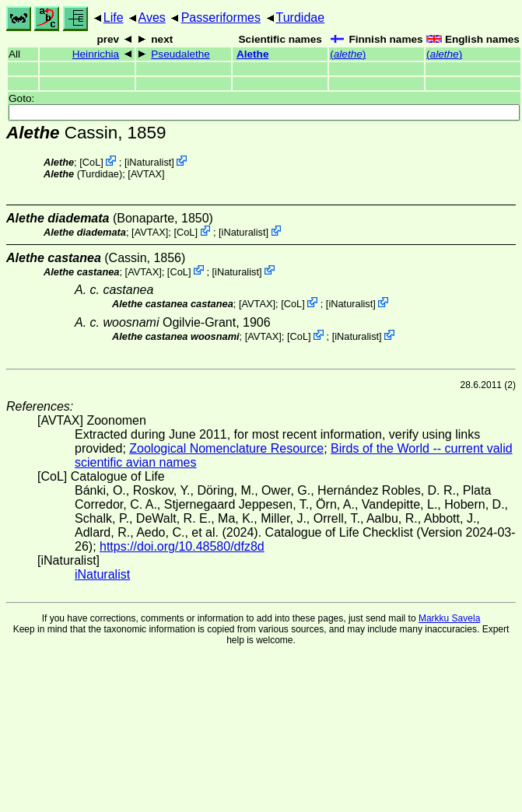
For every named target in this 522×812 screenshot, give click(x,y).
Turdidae (301, 17)
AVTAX (146, 174)
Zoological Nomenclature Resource (226, 448)
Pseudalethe (180, 54)
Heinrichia (96, 54)
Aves (152, 17)
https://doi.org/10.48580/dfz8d (182, 546)
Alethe (253, 54)
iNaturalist (149, 162)
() (348, 54)
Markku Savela (449, 618)
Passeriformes (221, 17)
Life (114, 17)
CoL (91, 162)
